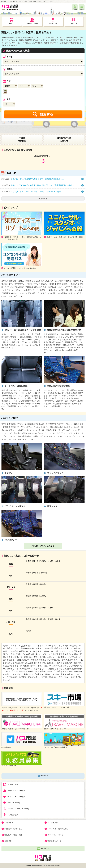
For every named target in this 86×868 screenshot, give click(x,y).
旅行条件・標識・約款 (13, 835)
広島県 (50, 619)
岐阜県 (29, 596)
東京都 (36, 573)
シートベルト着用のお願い (58, 829)
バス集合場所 (11, 815)
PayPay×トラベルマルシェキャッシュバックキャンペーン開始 (31, 192)
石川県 (36, 584)
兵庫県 (50, 608)
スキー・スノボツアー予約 (16, 809)
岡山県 (43, 619)
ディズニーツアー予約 (14, 797)
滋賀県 (29, 608)
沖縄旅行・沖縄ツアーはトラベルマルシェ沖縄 (15, 729)
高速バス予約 (11, 785)
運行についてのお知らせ (64, 139)
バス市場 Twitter (6, 747)
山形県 (58, 561)
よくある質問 (53, 823)
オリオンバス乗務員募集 (9, 766)
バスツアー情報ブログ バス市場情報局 (55, 747)
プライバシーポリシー (56, 835)
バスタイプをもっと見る (43, 546)
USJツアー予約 (11, 803)
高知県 (58, 619)
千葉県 (29, 573)
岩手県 (36, 561)
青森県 (29, 561)
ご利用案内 (9, 823)
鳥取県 (29, 619)
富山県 (29, 584)
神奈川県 (44, 573)
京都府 (36, 608)
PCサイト (43, 849)
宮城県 (43, 561)
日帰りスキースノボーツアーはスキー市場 (57, 707)
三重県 (43, 596)
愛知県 (36, 596)
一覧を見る (43, 199)
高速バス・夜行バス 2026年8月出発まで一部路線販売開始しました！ (34, 179)
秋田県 (50, 561)
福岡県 (29, 631)
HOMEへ (43, 776)
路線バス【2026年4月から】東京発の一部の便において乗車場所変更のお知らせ (38, 185)
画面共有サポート (55, 841)
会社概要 (8, 841)
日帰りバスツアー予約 (14, 791)
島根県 (36, 619)
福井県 (43, 584)
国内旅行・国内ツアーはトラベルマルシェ (57, 729)
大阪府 (43, 608)
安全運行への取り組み (13, 829)
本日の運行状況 (22, 139)
